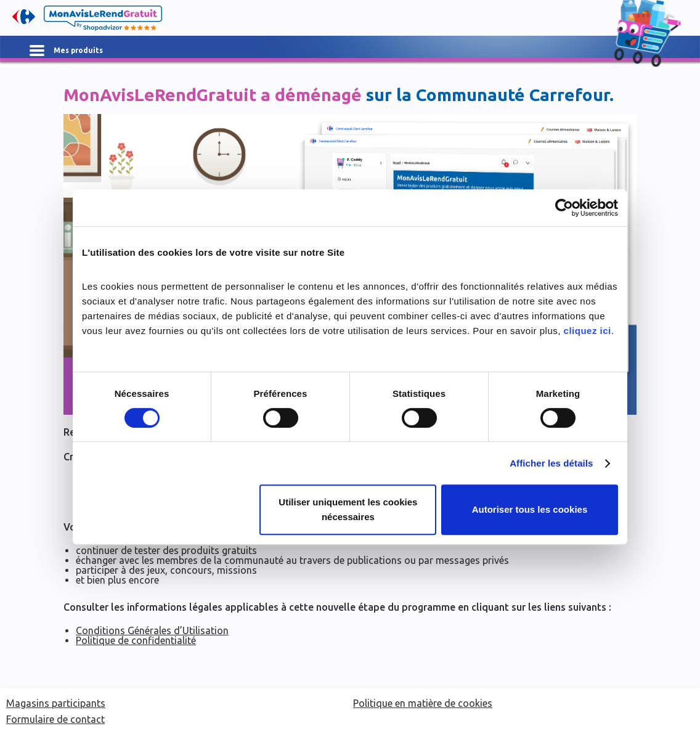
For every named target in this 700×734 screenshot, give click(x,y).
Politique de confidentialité (136, 640)
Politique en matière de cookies (423, 703)
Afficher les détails (551, 463)
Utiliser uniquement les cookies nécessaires (348, 509)
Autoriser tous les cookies (530, 509)
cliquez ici (588, 331)
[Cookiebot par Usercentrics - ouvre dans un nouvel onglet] (564, 208)
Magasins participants (56, 703)
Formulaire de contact (55, 719)
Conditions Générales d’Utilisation (152, 630)
